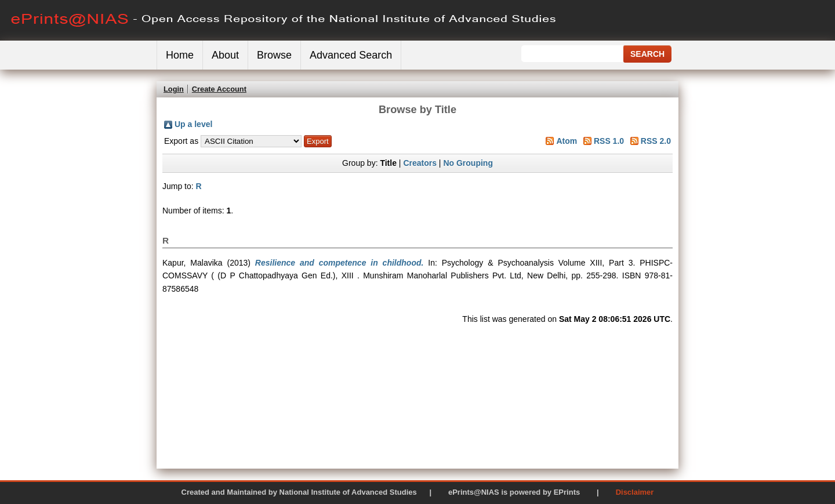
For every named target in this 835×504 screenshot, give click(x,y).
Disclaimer (635, 492)
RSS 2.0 (656, 141)
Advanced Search (351, 55)
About (225, 55)
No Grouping (468, 163)
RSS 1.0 (609, 141)
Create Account (219, 89)
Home (180, 55)
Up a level (193, 124)
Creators (420, 163)
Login (174, 89)
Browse (274, 55)
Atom (567, 141)
